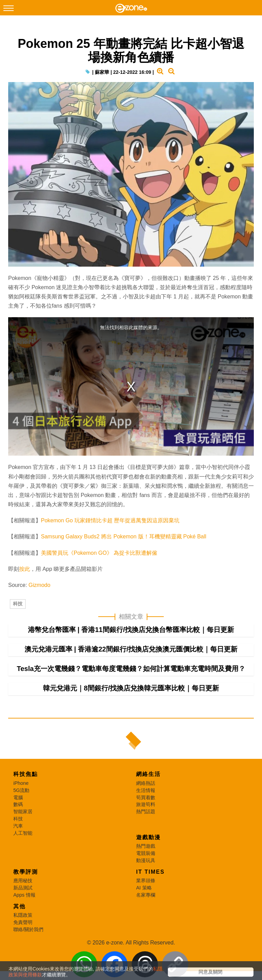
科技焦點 (26, 803)
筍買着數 (146, 827)
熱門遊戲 (146, 875)
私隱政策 (23, 944)
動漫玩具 (146, 889)
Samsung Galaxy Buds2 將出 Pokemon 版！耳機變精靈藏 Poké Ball (124, 551)
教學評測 (26, 901)
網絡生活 (148, 803)
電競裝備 (146, 882)
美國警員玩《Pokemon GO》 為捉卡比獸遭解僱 (99, 568)
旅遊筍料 (146, 833)
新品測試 (23, 917)
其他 (19, 935)
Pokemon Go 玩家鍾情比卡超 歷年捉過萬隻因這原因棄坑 (110, 535)
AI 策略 (144, 917)
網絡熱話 (146, 812)
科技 (18, 626)
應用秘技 (23, 910)
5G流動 (21, 819)
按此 (25, 584)
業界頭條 (146, 910)
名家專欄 (146, 924)
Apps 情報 (24, 924)
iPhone (21, 812)
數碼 (18, 833)
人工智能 (23, 862)
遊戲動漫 (148, 866)
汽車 (18, 855)
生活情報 (146, 819)
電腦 (18, 827)
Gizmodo (40, 600)
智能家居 (23, 841)
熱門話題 (146, 841)
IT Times (150, 901)
